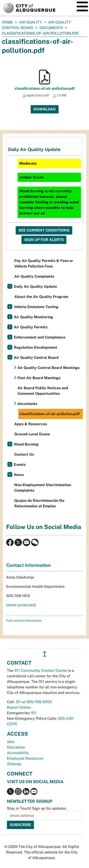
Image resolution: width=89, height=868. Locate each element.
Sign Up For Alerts (44, 240)
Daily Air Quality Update (35, 287)
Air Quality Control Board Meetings (49, 368)
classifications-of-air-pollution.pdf (45, 88)
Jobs (11, 742)
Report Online (19, 707)
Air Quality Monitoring (33, 317)
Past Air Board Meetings (39, 378)
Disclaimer (16, 747)
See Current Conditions (44, 230)
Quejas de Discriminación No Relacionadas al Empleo (39, 503)
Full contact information (24, 621)
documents (51, 28)
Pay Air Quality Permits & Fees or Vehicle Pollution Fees (44, 263)
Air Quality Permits (31, 327)
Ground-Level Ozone (32, 434)
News (19, 475)
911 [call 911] (34, 713)
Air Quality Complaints (34, 276)
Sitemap (14, 764)
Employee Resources (25, 758)
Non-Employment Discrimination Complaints (43, 488)
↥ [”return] (45, 654)
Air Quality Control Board (36, 358)
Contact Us (24, 454)
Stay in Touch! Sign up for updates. (37, 808)
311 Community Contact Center (41, 670)
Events (20, 465)
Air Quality (31, 22)
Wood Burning (26, 444)
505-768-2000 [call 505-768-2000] (39, 702)
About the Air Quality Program (41, 297)
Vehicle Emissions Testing (36, 307)
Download (45, 109)
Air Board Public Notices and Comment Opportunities (43, 391)
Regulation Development (36, 347)
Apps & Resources (31, 424)
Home (7, 22)
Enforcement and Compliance (40, 337)
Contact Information (28, 565)
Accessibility (18, 753)
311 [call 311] (18, 702)
